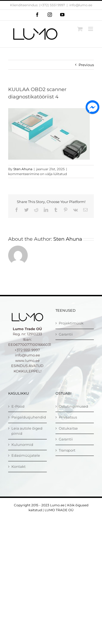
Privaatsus (68, 417)
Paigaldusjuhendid (28, 417)
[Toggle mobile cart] (80, 29)
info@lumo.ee (81, 5)
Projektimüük (71, 323)
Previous (86, 65)
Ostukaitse (68, 428)
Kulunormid (22, 445)
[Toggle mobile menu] (91, 29)
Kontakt (18, 466)
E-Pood (18, 406)
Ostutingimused (73, 406)
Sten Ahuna (23, 169)
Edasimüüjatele (26, 455)
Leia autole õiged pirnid (27, 431)
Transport (67, 450)
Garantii (66, 334)
